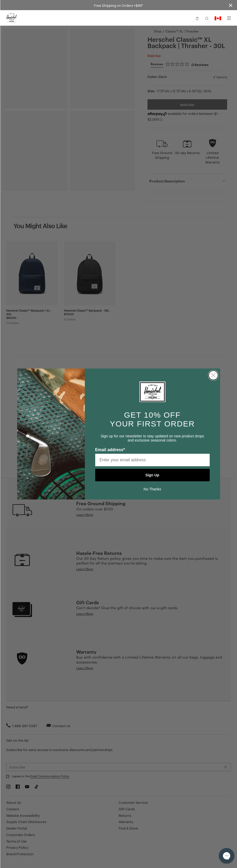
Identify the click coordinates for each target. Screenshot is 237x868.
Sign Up (152, 475)
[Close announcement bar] (231, 5)
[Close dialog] (213, 375)
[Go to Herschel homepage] (11, 18)
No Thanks (152, 489)
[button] (197, 18)
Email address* (110, 450)
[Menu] (229, 18)
